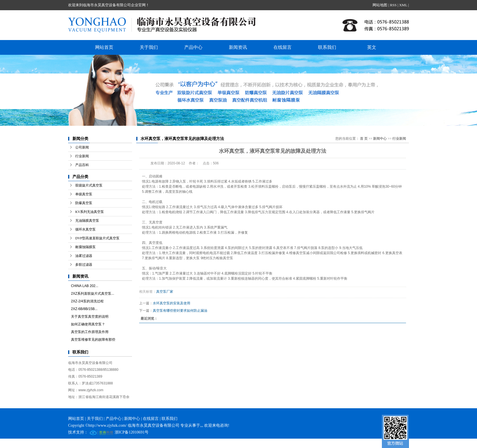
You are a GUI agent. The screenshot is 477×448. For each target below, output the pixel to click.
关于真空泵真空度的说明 (90, 317)
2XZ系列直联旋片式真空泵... (93, 294)
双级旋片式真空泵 (89, 185)
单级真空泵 (84, 194)
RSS (393, 5)
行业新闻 (82, 156)
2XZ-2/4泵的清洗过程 (87, 301)
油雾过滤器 (84, 256)
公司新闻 (82, 147)
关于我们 (149, 47)
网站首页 (104, 47)
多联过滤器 (84, 265)
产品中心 (193, 47)
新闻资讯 (238, 47)
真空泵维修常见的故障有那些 (93, 340)
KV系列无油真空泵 (90, 212)
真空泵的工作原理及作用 (90, 332)
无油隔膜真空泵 (87, 221)
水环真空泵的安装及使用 (171, 303)
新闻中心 (380, 139)
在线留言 (283, 47)
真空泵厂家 (165, 292)
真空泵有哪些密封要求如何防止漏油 (180, 311)
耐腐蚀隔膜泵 (85, 247)
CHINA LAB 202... (85, 286)
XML (403, 5)
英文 (372, 47)
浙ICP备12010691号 (132, 432)
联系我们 (327, 47)
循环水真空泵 (85, 229)
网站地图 (380, 5)
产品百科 (82, 165)
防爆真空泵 (84, 203)
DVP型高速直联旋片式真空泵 (97, 238)
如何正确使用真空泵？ (88, 324)
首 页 (364, 139)
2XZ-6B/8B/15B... (84, 309)
